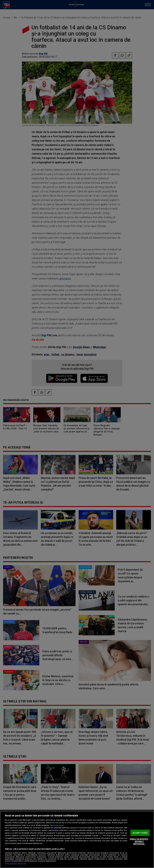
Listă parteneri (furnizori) (16, 864)
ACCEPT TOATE (140, 833)
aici (100, 836)
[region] (77, 839)
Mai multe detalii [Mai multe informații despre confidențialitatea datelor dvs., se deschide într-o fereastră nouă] (57, 825)
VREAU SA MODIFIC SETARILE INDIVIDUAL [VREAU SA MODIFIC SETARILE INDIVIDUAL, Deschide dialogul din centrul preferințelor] (139, 841)
